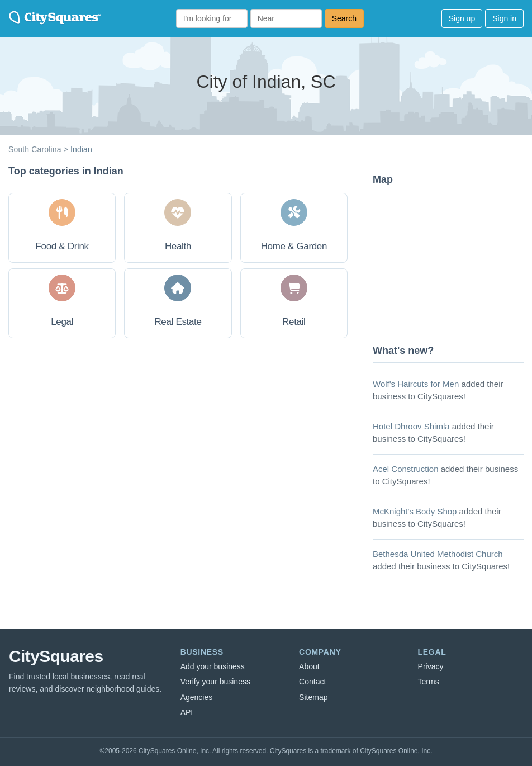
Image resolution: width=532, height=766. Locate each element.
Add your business (213, 666)
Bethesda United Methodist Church (438, 554)
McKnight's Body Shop (415, 511)
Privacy (431, 666)
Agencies (197, 697)
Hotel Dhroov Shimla (411, 426)
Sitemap (313, 697)
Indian (81, 149)
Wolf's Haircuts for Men (416, 384)
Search (344, 18)
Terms (429, 682)
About (309, 666)
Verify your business (215, 682)
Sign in (504, 18)
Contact (312, 682)
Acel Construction (406, 469)
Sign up (462, 18)
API (187, 712)
